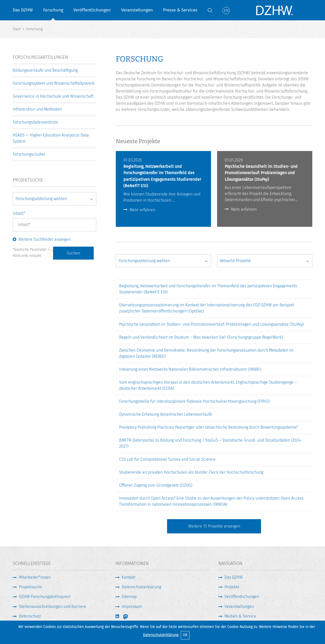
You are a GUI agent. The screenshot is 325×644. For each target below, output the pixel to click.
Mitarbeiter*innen (35, 577)
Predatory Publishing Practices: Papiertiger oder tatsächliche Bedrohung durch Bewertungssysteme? (208, 427)
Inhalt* (19, 213)
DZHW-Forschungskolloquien (45, 597)
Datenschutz (30, 616)
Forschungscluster (29, 154)
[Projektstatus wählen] (265, 261)
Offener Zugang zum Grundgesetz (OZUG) (156, 485)
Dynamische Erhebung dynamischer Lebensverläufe (166, 414)
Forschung (53, 10)
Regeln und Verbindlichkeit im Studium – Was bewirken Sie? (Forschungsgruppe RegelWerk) (201, 337)
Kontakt (128, 577)
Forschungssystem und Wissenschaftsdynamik (54, 83)
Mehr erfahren (142, 210)
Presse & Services (180, 10)
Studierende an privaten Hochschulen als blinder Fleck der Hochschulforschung (191, 472)
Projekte (232, 587)
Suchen (74, 253)
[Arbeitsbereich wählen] (163, 261)
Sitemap (129, 597)
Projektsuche (30, 587)
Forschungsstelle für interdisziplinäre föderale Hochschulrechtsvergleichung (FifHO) (194, 401)
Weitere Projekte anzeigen (214, 526)
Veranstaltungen (137, 10)
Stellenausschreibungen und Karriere (52, 606)
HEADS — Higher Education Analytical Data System (51, 138)
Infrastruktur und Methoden (37, 109)
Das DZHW (23, 10)
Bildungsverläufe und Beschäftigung (45, 70)
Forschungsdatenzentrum (35, 122)
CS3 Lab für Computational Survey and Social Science (167, 459)
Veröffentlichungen (92, 10)
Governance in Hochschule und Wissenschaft (53, 96)
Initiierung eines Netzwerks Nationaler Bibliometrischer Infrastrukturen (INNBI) (190, 369)
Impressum (132, 606)
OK (185, 635)
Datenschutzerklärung (161, 635)
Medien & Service (240, 616)
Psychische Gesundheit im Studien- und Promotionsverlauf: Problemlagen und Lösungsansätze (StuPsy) (211, 324)
